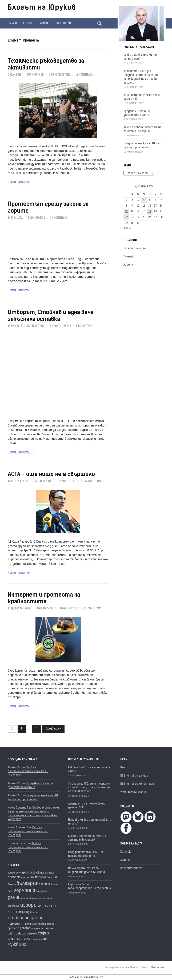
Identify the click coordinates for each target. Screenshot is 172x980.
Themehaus (158, 968)
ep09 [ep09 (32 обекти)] (25, 873)
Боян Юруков (35, 75)
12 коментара (84, 75)
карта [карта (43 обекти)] (13, 912)
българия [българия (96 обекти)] (27, 884)
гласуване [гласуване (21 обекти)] (42, 891)
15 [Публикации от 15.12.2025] (126, 212)
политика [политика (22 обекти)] (31, 924)
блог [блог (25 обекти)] (43, 878)
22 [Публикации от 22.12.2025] (126, 217)
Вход (123, 768)
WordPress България (133, 792)
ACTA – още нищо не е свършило (51, 475)
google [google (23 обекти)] (44, 873)
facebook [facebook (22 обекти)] (34, 873)
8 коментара (84, 326)
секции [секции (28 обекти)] (21, 934)
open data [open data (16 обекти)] (26, 878)
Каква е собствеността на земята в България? (28, 772)
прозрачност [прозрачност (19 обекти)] (46, 924)
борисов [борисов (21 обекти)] (52, 878)
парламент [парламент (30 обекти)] (16, 924)
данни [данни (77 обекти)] (14, 898)
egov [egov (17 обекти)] (18, 873)
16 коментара (59, 218)
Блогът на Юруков (42, 8)
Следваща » (53, 729)
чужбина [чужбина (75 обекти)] (17, 945)
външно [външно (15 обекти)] (55, 884)
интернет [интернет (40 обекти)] (47, 906)
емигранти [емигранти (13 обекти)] (40, 899)
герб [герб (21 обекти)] (11, 891)
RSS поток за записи (134, 776)
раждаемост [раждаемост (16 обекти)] (38, 929)
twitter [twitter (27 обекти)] (35, 877)
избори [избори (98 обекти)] (28, 905)
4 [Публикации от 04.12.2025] (144, 200)
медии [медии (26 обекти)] (28, 912)
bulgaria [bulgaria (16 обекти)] (12, 873)
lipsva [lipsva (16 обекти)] (51, 873)
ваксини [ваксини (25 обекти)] (44, 884)
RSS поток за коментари (137, 784)
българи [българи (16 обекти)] (12, 884)
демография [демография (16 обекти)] (28, 899)
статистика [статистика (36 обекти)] (19, 939)
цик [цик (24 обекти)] (45, 939)
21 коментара (93, 609)
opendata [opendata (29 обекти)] (14, 877)
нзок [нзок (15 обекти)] (35, 912)
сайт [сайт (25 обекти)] (11, 934)
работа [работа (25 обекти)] (25, 928)
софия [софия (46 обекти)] (43, 934)
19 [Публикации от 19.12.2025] (150, 212)
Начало (12, 23)
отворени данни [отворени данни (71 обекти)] (26, 918)
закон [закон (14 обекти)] (49, 899)
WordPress (131, 968)
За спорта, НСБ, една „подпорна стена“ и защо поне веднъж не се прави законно (89, 788)
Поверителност (66, 23)
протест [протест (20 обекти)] (14, 928)
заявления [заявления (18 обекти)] (14, 906)
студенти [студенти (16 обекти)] (36, 939)
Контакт (29, 23)
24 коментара (93, 481)
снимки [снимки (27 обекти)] (32, 934)
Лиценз (45, 23)
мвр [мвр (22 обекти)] (21, 912)
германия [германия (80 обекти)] (25, 891)
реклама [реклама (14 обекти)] (49, 929)
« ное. (127, 228)
